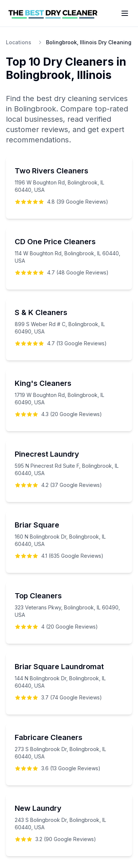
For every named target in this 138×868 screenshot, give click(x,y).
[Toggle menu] (125, 13)
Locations (19, 42)
